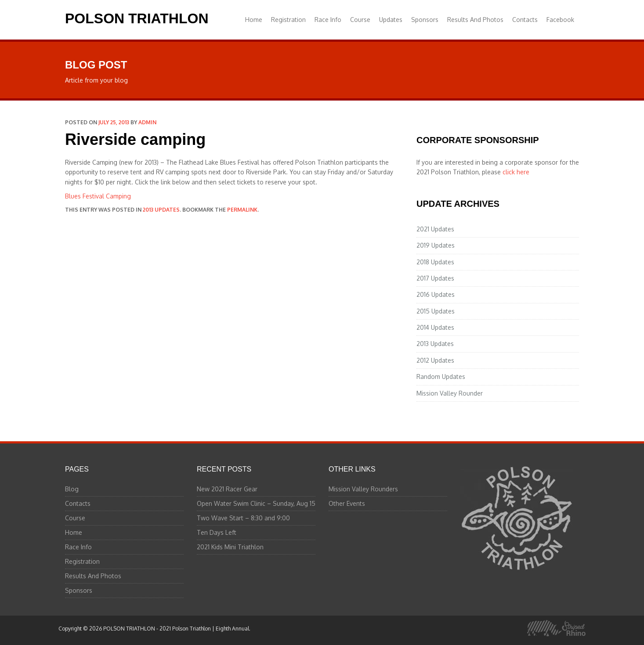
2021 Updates (435, 229)
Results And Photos (475, 20)
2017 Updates (435, 278)
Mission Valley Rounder (450, 393)
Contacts (525, 20)
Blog (72, 489)
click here (516, 172)
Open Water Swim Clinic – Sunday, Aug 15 (256, 503)
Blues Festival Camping (98, 196)
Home (254, 20)
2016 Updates (436, 294)
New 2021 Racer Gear (227, 489)
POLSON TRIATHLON (137, 18)
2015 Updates (436, 311)
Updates (391, 20)
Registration (288, 20)
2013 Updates (161, 210)
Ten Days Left (217, 532)
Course (360, 20)
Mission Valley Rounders (363, 489)
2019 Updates (436, 245)
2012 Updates (435, 360)
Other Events (347, 503)
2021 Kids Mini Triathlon (230, 547)
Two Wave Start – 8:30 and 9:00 (243, 518)
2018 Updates (435, 262)
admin (147, 122)
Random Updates (441, 377)
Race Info (328, 20)
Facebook (560, 20)
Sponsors (425, 20)
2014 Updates (435, 327)
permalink (242, 210)
